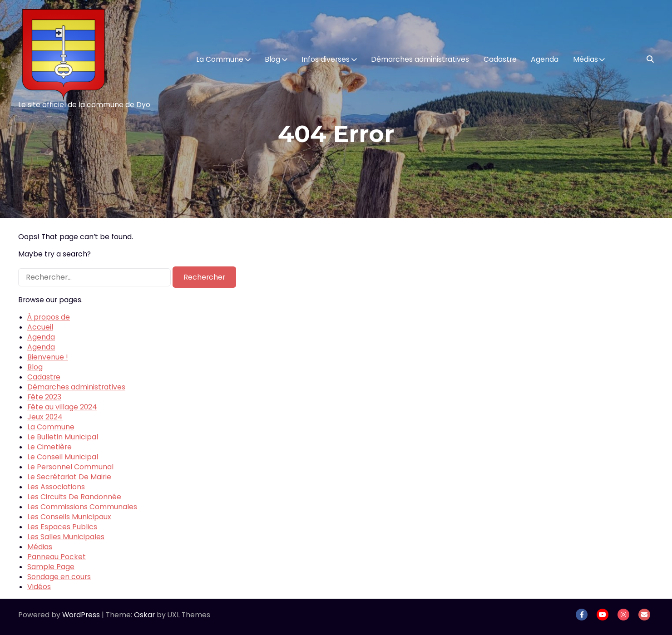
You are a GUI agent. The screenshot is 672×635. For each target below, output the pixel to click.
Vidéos (39, 587)
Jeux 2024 (45, 417)
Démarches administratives (420, 59)
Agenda (545, 59)
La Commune (220, 59)
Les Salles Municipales (66, 537)
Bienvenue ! (48, 357)
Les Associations (56, 487)
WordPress (81, 615)
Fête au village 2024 (62, 407)
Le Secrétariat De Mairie (69, 477)
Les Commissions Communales (82, 507)
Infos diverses (326, 59)
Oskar (144, 615)
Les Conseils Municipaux (69, 517)
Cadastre (500, 59)
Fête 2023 (44, 397)
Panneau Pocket (57, 557)
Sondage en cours (59, 577)
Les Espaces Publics (62, 527)
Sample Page (51, 567)
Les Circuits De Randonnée (74, 497)
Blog (272, 59)
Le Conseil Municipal (63, 457)
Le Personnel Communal (70, 467)
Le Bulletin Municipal (63, 437)
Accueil (40, 327)
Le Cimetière (49, 447)
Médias (586, 59)
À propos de (49, 317)
